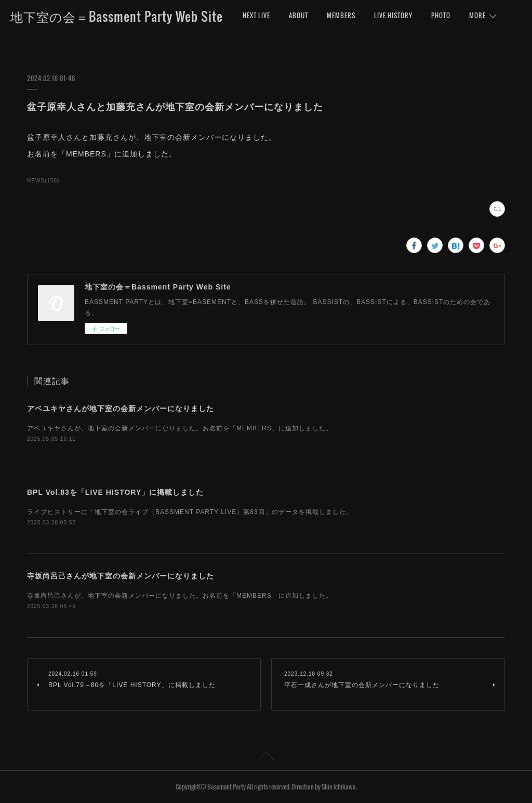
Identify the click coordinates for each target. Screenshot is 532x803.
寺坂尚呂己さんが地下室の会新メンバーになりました (121, 576)
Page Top (266, 758)
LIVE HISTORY (393, 15)
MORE (477, 15)
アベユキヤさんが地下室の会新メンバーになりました (121, 409)
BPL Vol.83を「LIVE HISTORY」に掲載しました (115, 492)
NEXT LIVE (256, 15)
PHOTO (441, 15)
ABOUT (298, 15)
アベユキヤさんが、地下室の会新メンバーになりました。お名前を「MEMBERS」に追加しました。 (180, 428)
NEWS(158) (43, 181)
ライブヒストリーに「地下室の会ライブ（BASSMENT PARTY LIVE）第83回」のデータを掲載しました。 (190, 512)
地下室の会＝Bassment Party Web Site (117, 16)
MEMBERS (341, 15)
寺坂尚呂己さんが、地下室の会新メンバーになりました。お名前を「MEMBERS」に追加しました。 (180, 596)
